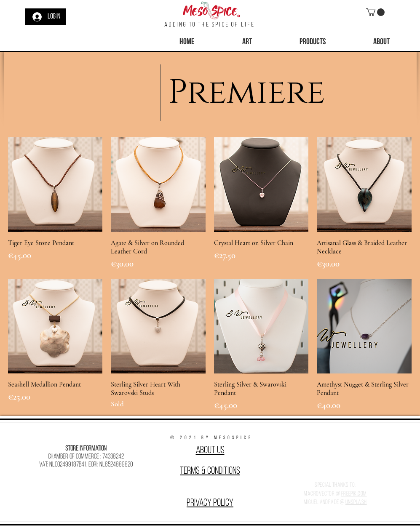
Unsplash (356, 503)
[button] (375, 12)
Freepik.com (354, 494)
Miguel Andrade (321, 503)
